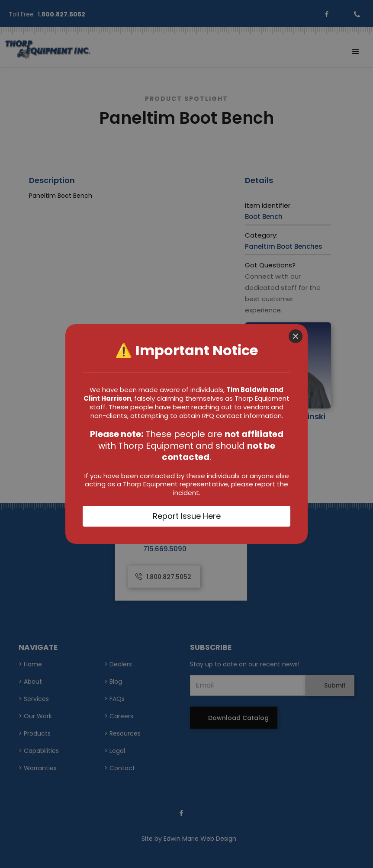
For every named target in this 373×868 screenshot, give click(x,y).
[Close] (296, 336)
